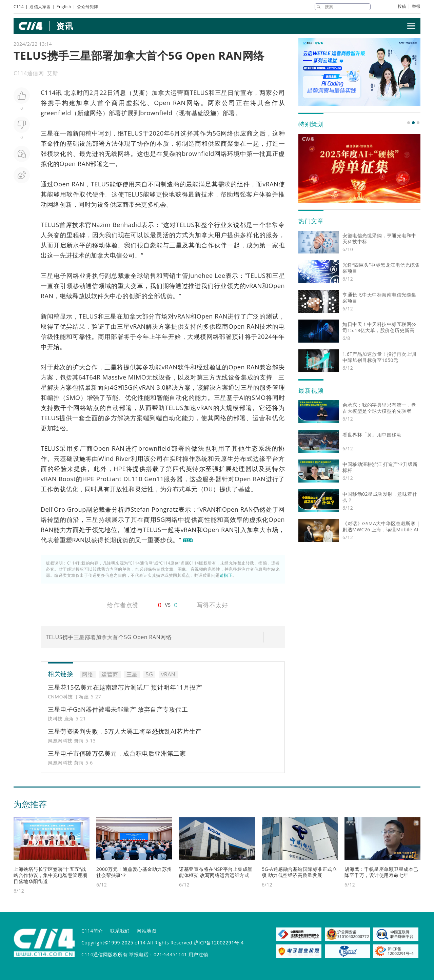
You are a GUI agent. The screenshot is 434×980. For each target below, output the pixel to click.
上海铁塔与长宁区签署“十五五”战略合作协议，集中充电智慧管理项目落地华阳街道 (51, 875)
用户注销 (198, 954)
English (64, 7)
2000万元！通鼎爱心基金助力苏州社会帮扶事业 (134, 872)
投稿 (402, 6)
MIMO (137, 377)
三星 (221, 93)
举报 (416, 6)
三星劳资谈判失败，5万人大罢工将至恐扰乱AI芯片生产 (125, 731)
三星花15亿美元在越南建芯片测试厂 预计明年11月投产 (125, 687)
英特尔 (196, 469)
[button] (409, 123)
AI (242, 397)
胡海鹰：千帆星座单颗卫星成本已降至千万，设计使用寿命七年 (381, 872)
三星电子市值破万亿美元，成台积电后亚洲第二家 (117, 753)
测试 (272, 316)
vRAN (270, 184)
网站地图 (146, 931)
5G (217, 133)
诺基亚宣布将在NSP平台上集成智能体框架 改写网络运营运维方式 (216, 872)
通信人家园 (40, 7)
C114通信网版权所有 (104, 954)
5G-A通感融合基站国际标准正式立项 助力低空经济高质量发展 (299, 872)
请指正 (226, 575)
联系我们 (120, 931)
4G (114, 387)
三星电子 (54, 275)
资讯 (65, 26)
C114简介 (92, 931)
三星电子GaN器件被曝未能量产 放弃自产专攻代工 (118, 709)
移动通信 (86, 286)
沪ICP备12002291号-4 (219, 943)
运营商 (180, 93)
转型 (54, 519)
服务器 (173, 479)
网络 (193, 103)
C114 (19, 7)
